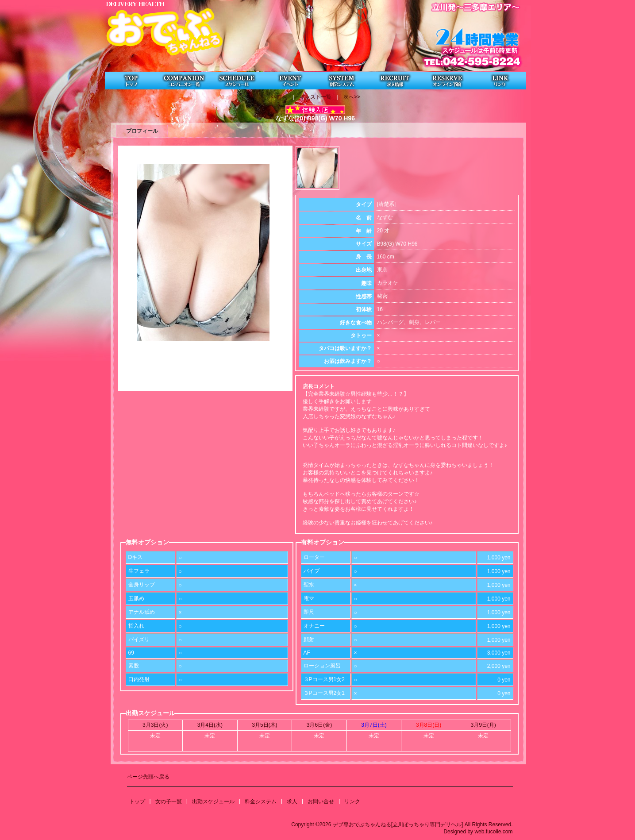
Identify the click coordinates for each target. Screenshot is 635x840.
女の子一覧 (169, 801)
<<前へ (279, 97)
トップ (137, 801)
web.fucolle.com (493, 832)
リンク (352, 801)
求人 (292, 801)
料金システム (261, 801)
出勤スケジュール (213, 801)
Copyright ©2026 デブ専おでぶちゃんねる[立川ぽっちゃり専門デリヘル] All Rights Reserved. (402, 825)
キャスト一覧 (316, 97)
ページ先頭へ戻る (148, 777)
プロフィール (142, 131)
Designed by (458, 832)
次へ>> (352, 97)
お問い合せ (321, 801)
